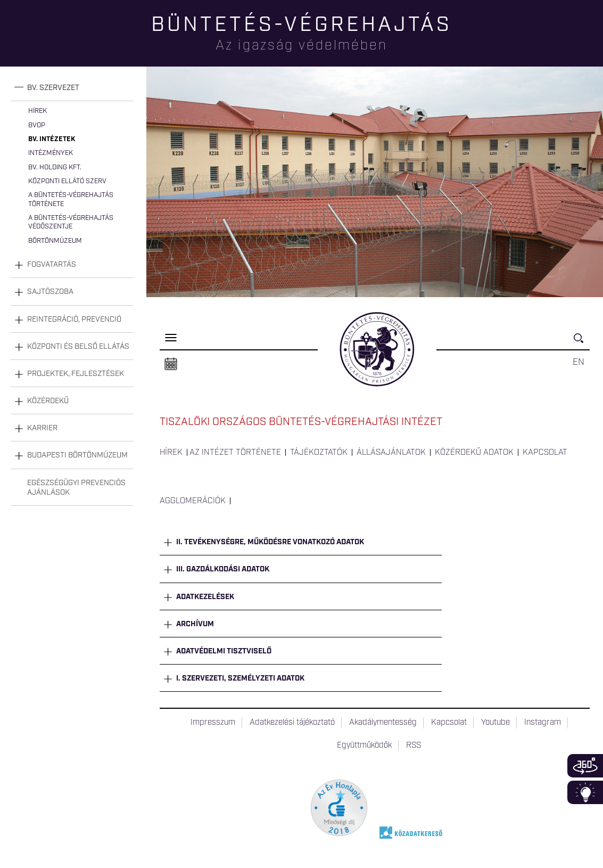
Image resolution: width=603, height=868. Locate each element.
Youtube (495, 723)
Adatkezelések (205, 597)
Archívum (195, 624)
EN (579, 362)
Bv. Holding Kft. (55, 167)
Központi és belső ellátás (78, 347)
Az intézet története (235, 453)
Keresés (582, 343)
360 (585, 766)
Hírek (38, 111)
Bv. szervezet (53, 88)
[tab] (72, 88)
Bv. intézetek (52, 139)
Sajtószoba (50, 292)
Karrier (42, 428)
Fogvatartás (52, 265)
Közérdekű (48, 401)
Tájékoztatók (319, 453)
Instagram (543, 723)
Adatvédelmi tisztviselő (224, 651)
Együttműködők (364, 746)
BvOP (37, 125)
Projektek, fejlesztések (76, 374)
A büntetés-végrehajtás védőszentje (71, 222)
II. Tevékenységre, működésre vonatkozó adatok (270, 542)
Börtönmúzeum (55, 241)
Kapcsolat (545, 453)
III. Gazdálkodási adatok (223, 569)
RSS (414, 746)
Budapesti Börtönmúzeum (77, 455)
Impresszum (213, 723)
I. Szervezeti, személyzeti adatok (240, 678)
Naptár (171, 364)
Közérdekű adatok (474, 453)
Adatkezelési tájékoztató (292, 723)
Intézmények (51, 153)
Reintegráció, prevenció (74, 320)
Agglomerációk (193, 501)
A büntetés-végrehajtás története (71, 199)
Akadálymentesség (383, 723)
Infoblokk (585, 792)
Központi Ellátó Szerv (67, 181)
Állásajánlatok (391, 453)
